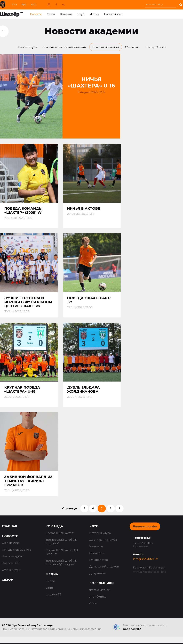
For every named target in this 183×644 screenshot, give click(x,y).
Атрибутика (98, 597)
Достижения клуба (103, 540)
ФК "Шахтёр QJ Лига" (17, 550)
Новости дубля (13, 557)
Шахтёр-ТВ (53, 595)
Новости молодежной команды (63, 47)
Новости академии (107, 47)
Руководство (99, 561)
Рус (24, 5)
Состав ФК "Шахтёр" (60, 534)
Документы (98, 574)
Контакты (96, 547)
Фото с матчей (100, 591)
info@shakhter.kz (145, 560)
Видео (50, 582)
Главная (9, 527)
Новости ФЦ (11, 564)
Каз (15, 5)
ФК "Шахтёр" (11, 544)
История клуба (100, 534)
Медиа (94, 14)
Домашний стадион (104, 567)
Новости (36, 14)
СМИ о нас (135, 47)
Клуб (81, 14)
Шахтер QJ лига (159, 47)
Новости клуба (23, 47)
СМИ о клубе (11, 571)
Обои (93, 604)
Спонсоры (97, 554)
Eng (34, 5)
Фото (49, 589)
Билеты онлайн (145, 527)
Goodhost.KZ (132, 630)
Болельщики (113, 14)
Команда (66, 14)
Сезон (51, 14)
